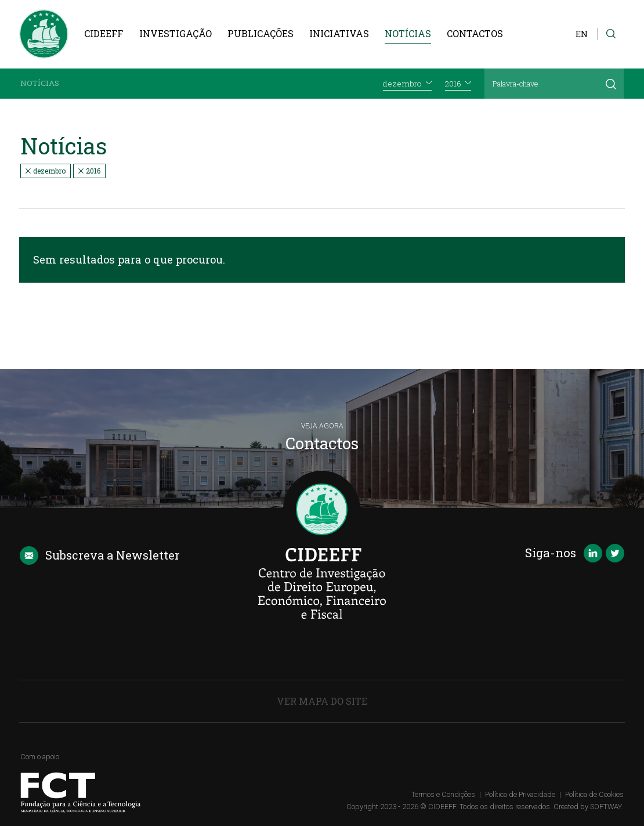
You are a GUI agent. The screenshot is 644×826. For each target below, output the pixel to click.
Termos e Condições (443, 794)
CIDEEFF (104, 33)
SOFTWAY (606, 807)
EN (582, 34)
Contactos (475, 33)
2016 (89, 171)
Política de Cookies (594, 794)
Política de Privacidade (520, 794)
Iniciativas (339, 33)
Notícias (408, 33)
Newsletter (100, 556)
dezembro (46, 171)
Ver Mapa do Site (322, 701)
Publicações (261, 33)
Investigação (176, 33)
